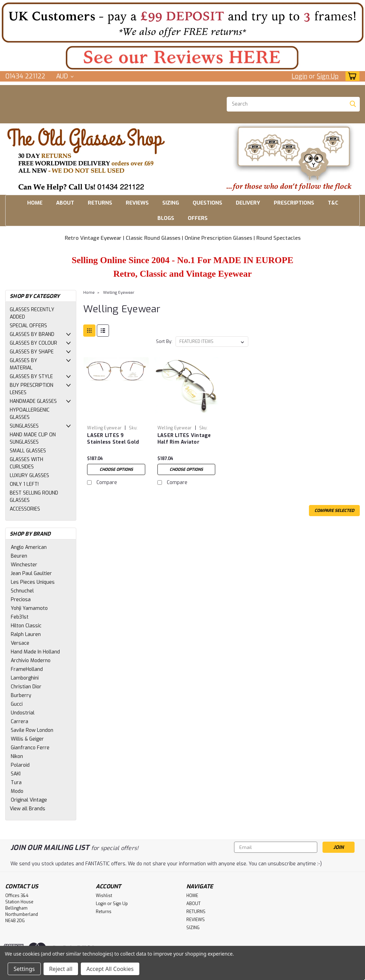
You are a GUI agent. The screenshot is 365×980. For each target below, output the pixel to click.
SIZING (171, 203)
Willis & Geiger (27, 739)
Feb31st (20, 617)
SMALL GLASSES (28, 451)
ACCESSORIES (25, 509)
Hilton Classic (26, 626)
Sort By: (164, 341)
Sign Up (328, 76)
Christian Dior (26, 687)
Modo (17, 791)
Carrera (20, 722)
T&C (333, 203)
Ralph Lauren (26, 634)
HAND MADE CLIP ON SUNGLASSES (33, 438)
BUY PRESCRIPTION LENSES (32, 389)
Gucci (17, 704)
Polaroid (20, 765)
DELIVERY (248, 203)
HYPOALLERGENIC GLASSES (30, 414)
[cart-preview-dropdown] (351, 76)
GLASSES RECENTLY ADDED (32, 313)
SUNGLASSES (24, 426)
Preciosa (21, 600)
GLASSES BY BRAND (32, 334)
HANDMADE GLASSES (33, 401)
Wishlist (104, 896)
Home (89, 293)
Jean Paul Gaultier (31, 573)
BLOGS (166, 218)
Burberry (21, 695)
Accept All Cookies (110, 969)
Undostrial (23, 713)
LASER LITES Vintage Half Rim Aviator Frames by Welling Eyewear (184, 439)
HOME (35, 203)
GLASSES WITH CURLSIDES (26, 463)
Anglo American (29, 547)
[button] (182, 22)
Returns (104, 912)
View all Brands (28, 809)
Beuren (19, 556)
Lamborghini (25, 678)
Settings (24, 969)
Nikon (17, 756)
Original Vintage (29, 800)
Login (299, 76)
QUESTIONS (207, 203)
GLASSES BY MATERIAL (24, 364)
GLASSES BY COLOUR (33, 343)
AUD (65, 76)
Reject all (61, 969)
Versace (20, 643)
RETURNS (100, 203)
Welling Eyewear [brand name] (104, 428)
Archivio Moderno (31, 661)
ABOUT (65, 203)
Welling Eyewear (119, 293)
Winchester (24, 565)
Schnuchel (22, 591)
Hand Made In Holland (35, 652)
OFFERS (198, 218)
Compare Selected (334, 511)
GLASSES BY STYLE (31, 377)
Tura (16, 783)
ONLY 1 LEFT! (24, 484)
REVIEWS (137, 203)
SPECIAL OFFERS (28, 326)
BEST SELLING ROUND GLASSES (34, 497)
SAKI (16, 774)
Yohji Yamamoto (29, 608)
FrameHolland (27, 669)
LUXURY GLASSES (29, 476)
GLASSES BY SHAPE (32, 352)
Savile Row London (32, 730)
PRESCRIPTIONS (294, 203)
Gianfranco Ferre (30, 748)
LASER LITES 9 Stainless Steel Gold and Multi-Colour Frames (113, 439)
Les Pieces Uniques (33, 582)
